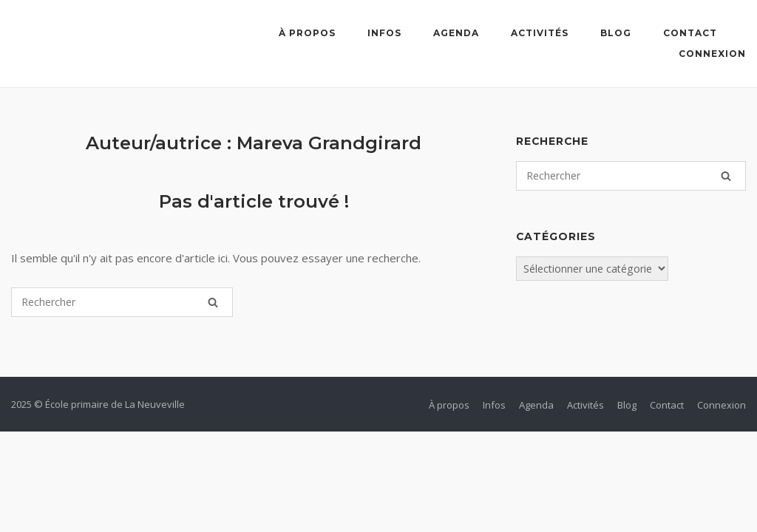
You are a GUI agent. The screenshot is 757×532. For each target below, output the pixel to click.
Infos (384, 33)
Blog (616, 33)
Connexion (712, 54)
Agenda (456, 33)
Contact (690, 33)
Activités (540, 33)
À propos (307, 33)
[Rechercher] (213, 302)
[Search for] (122, 302)
